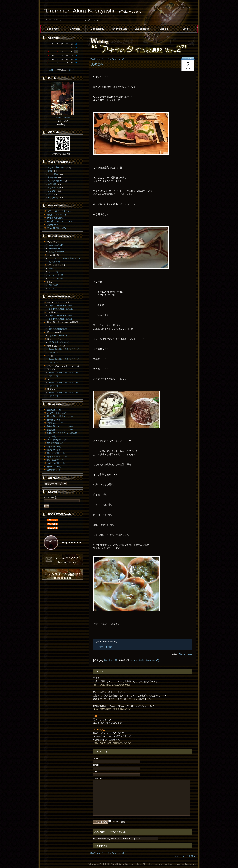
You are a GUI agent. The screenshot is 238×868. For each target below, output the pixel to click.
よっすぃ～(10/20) (56, 278)
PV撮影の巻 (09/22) (56, 218)
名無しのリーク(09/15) (58, 252)
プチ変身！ (53, 191)
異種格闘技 (53, 184)
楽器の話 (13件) (54, 450)
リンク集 (186, 29)
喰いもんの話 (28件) (56, 453)
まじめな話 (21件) (55, 423)
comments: (98, 778)
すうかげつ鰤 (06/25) (56, 228)
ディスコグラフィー (97, 29)
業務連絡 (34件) (54, 470)
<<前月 (53, 70)
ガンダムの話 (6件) (56, 460)
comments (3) (137, 660)
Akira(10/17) (54, 285)
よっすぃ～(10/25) (56, 275)
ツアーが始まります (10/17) (59, 211)
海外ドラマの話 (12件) (57, 456)
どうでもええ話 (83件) (57, 413)
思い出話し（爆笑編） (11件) (60, 416)
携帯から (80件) (54, 467)
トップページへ (52, 29)
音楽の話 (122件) (55, 410)
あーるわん (53, 177)
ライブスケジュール (141, 29)
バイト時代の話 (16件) (57, 440)
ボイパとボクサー (56, 181)
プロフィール (74, 29)
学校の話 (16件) (54, 446)
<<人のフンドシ (97, 59)
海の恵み (97, 64)
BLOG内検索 (50, 498)
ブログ (164, 29)
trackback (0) (153, 660)
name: (96, 758)
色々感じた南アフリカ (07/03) (60, 221)
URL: (95, 772)
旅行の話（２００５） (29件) (60, 426)
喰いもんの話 (111, 660)
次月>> (72, 70)
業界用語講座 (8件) (56, 443)
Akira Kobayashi (185, 654)
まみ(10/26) (53, 272)
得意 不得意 (105, 647)
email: (96, 765)
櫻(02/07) (53, 268)
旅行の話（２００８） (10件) (60, 430)
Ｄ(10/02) (53, 288)
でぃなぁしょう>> (117, 59)
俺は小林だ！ (54, 197)
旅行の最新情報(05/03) (58, 329)
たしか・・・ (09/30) (56, 215)
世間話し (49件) (54, 420)
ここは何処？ (54, 174)
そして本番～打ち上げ (58, 167)
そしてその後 (54, 187)
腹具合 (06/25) (53, 225)
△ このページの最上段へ (183, 856)
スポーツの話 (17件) (56, 463)
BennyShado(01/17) (56, 245)
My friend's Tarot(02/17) (58, 336)
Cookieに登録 (118, 822)
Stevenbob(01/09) (55, 248)
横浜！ (51, 171)
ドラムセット (119, 29)
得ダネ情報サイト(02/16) (59, 342)
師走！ (51, 194)
